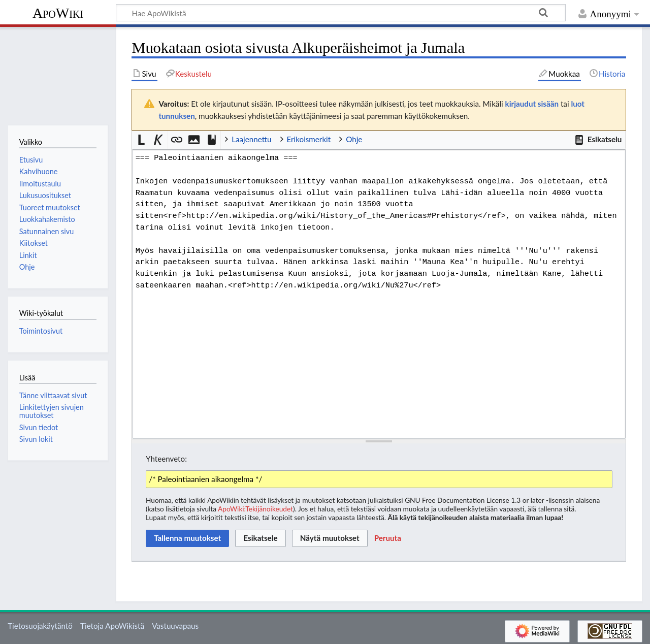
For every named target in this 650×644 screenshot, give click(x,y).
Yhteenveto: (166, 459)
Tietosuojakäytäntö (40, 626)
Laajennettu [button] (251, 139)
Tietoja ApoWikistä (112, 626)
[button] (598, 140)
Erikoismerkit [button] (309, 139)
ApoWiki (58, 13)
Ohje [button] (354, 139)
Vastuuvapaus (175, 626)
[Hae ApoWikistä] (341, 13)
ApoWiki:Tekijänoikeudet (255, 509)
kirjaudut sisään (532, 104)
